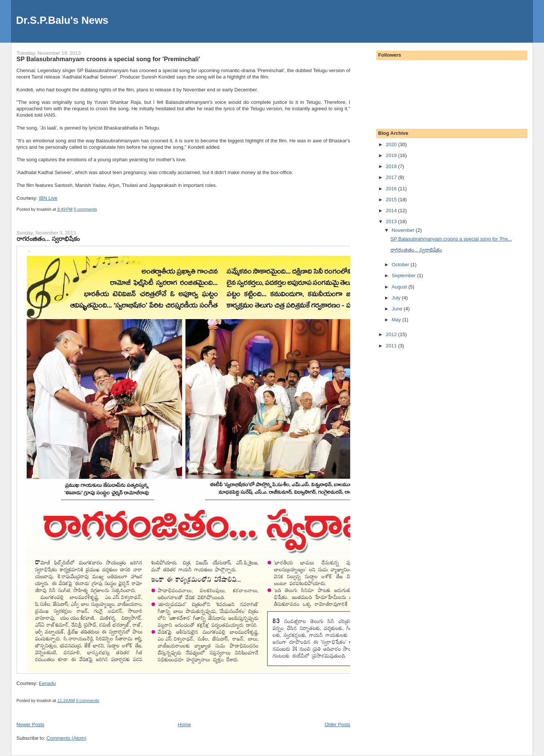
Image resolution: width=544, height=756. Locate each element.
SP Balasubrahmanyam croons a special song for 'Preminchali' (108, 59)
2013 (392, 221)
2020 (392, 144)
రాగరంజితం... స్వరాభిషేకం (48, 239)
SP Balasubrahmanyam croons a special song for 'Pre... (451, 239)
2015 (392, 200)
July (397, 298)
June (398, 309)
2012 (392, 334)
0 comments (85, 209)
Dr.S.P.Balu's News (62, 20)
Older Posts (337, 724)
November (404, 230)
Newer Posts (31, 724)
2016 (392, 189)
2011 (392, 346)
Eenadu (47, 683)
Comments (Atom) (66, 738)
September (404, 275)
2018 (392, 166)
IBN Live (48, 198)
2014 (392, 211)
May (397, 320)
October (401, 265)
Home (185, 724)
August (400, 287)
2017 (392, 177)
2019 (392, 155)
